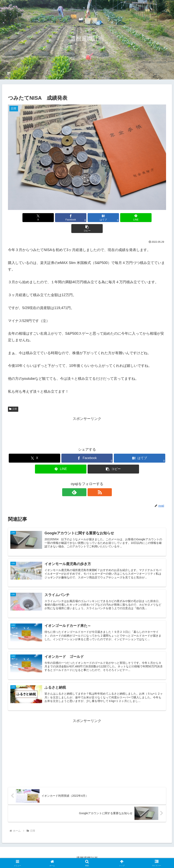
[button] (140, 218)
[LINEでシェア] (114, 218)
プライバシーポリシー (87, 856)
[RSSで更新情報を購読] (92, 481)
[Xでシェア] (34, 218)
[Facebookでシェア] (60, 218)
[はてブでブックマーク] (87, 218)
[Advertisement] (87, 420)
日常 (13, 398)
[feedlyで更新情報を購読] (82, 481)
